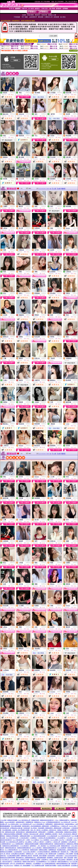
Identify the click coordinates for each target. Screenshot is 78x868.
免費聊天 (28, 136)
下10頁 (59, 189)
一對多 (44, 93)
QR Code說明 (73, 51)
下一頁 (54, 189)
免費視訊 (12, 93)
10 (51, 189)
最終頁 (63, 189)
